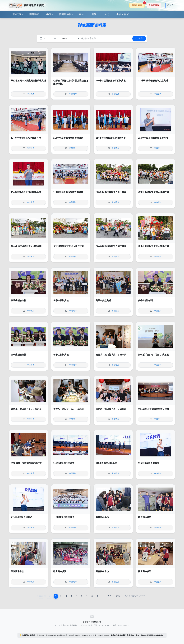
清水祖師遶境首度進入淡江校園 (111, 192)
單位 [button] (81, 14)
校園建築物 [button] (65, 14)
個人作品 (123, 14)
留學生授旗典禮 (19, 301)
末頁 (118, 596)
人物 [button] (107, 14)
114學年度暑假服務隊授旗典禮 (111, 81)
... (103, 596)
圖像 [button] (94, 14)
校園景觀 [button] (34, 14)
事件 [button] (49, 14)
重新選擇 (154, 5)
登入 (170, 5)
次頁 (110, 596)
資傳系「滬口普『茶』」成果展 (111, 355)
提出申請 (138, 4)
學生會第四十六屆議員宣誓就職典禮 (28, 81)
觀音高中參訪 (102, 517)
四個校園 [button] (16, 14)
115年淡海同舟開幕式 (64, 463)
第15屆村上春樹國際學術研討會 (154, 409)
